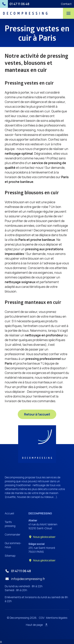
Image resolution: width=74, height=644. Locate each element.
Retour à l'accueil (37, 414)
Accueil (9, 513)
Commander (13, 534)
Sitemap (10, 556)
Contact (66, 4)
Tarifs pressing (10, 524)
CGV (42, 618)
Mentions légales (57, 618)
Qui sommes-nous (13, 545)
